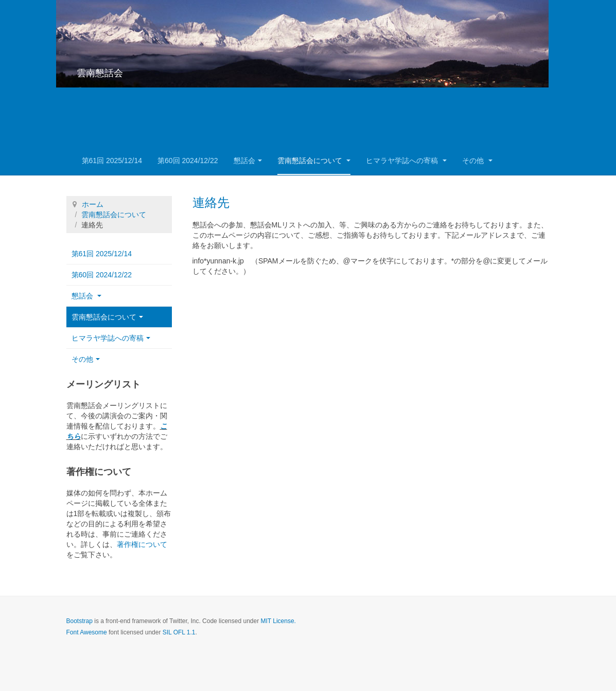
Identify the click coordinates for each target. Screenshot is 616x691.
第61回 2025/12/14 (112, 161)
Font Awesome (87, 632)
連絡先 (211, 202)
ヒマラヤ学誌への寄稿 (406, 161)
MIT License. (278, 621)
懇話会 (248, 161)
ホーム (93, 204)
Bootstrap (80, 621)
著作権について (142, 544)
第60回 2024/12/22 (188, 161)
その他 (477, 161)
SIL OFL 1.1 (179, 632)
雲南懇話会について (314, 161)
